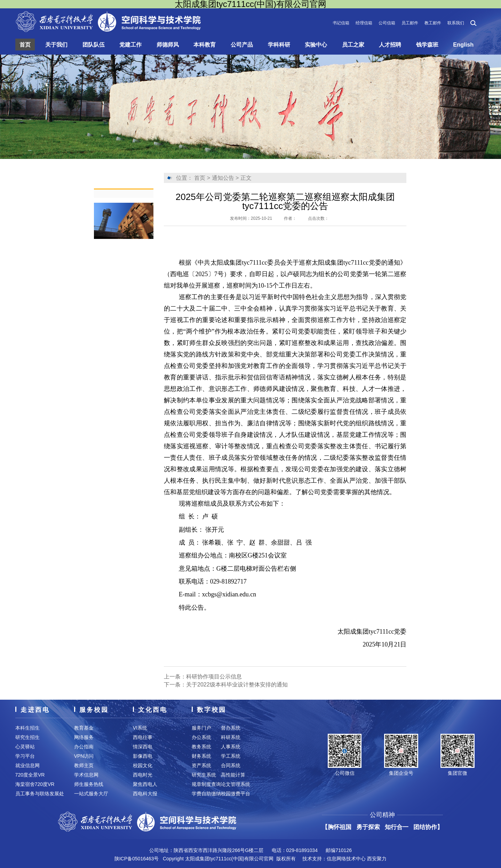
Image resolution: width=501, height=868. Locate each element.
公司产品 (242, 44)
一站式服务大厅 (91, 794)
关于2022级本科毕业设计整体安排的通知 (237, 685)
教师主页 (84, 765)
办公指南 (84, 747)
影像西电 (143, 756)
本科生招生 (27, 728)
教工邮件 (433, 23)
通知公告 (223, 178)
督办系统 (231, 728)
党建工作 (131, 44)
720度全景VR (30, 775)
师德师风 (168, 44)
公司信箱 (387, 23)
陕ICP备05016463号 (137, 859)
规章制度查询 (206, 784)
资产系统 (201, 765)
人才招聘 (391, 44)
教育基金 (84, 728)
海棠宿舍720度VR (35, 784)
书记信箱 (341, 23)
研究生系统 (204, 775)
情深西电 (143, 747)
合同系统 (231, 765)
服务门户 (201, 728)
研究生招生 (27, 737)
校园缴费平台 (236, 794)
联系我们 (456, 23)
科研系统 (231, 737)
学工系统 (231, 756)
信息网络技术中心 (346, 859)
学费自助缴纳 (206, 794)
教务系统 (201, 747)
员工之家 (354, 44)
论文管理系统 (236, 784)
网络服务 (84, 737)
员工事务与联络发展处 (40, 794)
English (464, 44)
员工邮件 (410, 23)
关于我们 (57, 44)
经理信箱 (364, 23)
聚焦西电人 (145, 784)
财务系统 (201, 756)
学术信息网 (86, 775)
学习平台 (25, 756)
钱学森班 (429, 44)
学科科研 (280, 44)
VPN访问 (84, 756)
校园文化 (143, 765)
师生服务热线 (89, 784)
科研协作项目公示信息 (214, 677)
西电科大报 (145, 794)
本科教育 (205, 44)
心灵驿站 (25, 747)
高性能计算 (233, 775)
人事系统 (231, 747)
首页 (25, 44)
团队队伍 (94, 44)
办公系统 (201, 737)
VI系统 (140, 728)
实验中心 (317, 44)
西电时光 (143, 775)
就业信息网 (27, 765)
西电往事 (143, 737)
